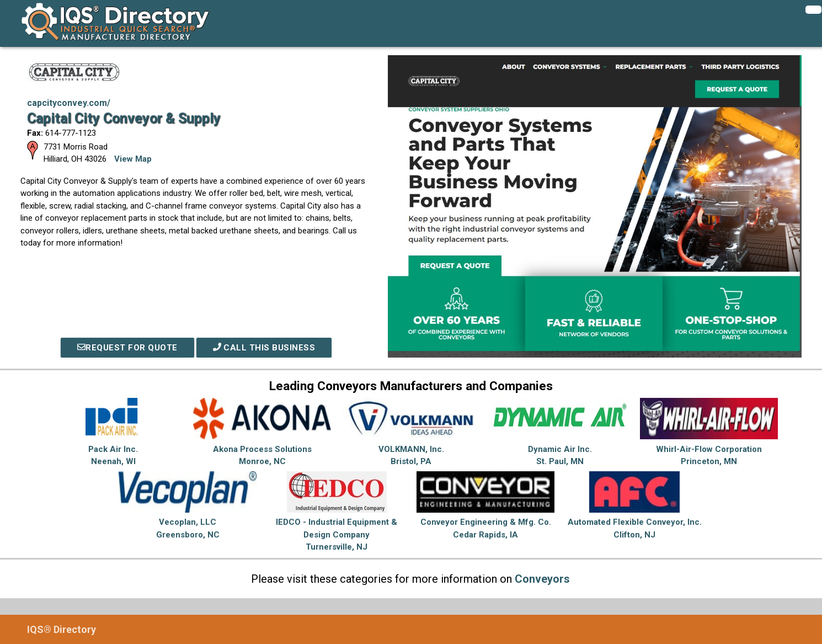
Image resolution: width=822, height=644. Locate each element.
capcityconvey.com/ (69, 103)
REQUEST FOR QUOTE (127, 348)
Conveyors (542, 579)
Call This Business (264, 348)
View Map (133, 159)
